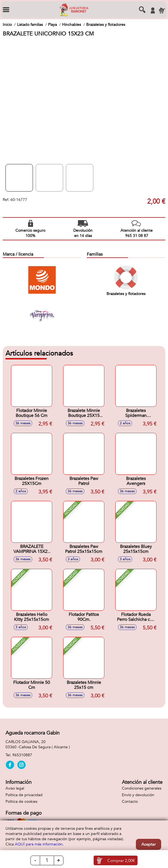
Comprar (121, 861)
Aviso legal (15, 788)
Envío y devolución (138, 795)
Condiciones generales (142, 788)
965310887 (22, 755)
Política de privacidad (24, 795)
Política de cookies (21, 802)
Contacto (130, 802)
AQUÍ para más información (39, 844)
